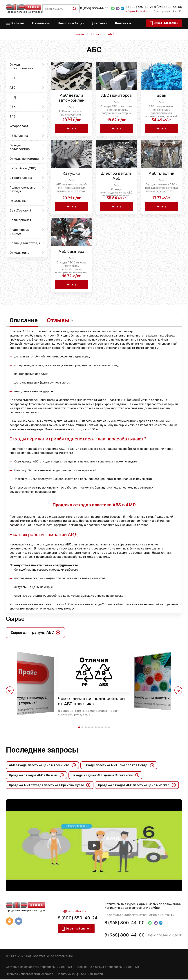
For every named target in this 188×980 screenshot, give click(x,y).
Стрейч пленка (21, 178)
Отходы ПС (18, 201)
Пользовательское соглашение (49, 957)
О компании (41, 23)
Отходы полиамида (24, 159)
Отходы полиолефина (20, 147)
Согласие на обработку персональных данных (39, 967)
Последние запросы (42, 750)
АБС (12, 88)
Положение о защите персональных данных (107, 967)
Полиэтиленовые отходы (22, 189)
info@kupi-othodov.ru (138, 11)
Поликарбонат (20, 220)
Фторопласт (19, 126)
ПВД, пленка (19, 136)
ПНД (13, 97)
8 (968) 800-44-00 (94, 8)
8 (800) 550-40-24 (140, 7)
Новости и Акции (71, 23)
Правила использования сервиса (29, 975)
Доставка (100, 23)
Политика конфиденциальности (80, 975)
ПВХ (13, 107)
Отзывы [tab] (59, 320)
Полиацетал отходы (25, 243)
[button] (10, 690)
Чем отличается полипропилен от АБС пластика (92, 702)
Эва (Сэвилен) (20, 210)
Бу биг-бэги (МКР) (23, 168)
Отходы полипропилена (21, 66)
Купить (72, 129)
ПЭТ (13, 78)
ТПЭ (13, 116)
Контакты (123, 23)
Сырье (15, 619)
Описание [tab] (24, 320)
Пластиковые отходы (20, 232)
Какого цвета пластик (152, 698)
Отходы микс (19, 253)
